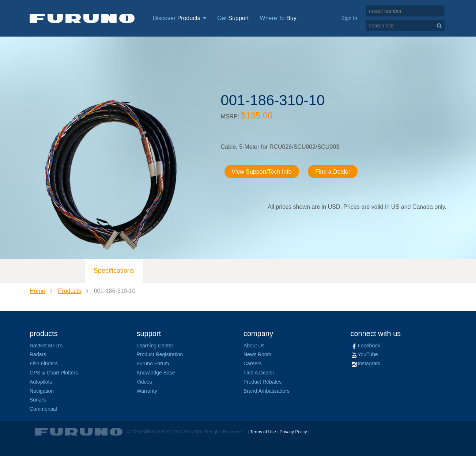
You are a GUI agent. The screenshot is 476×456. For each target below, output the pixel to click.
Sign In (349, 18)
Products (70, 291)
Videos (145, 382)
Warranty (147, 391)
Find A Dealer (259, 373)
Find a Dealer (333, 172)
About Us (254, 346)
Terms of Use (263, 432)
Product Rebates (262, 382)
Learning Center (155, 346)
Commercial (43, 409)
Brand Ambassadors (267, 391)
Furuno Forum (153, 363)
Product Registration (160, 354)
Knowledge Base (156, 373)
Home (37, 291)
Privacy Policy (294, 432)
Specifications (114, 271)
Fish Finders (44, 363)
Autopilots (41, 382)
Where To (278, 18)
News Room (257, 354)
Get (233, 18)
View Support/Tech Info (262, 172)
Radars (38, 354)
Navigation (42, 391)
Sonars (38, 400)
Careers (253, 363)
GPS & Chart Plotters (54, 373)
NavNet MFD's (46, 346)
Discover (180, 18)
